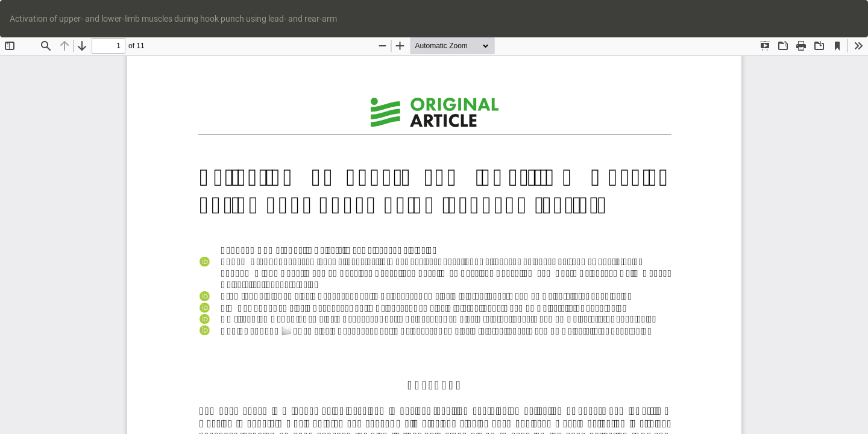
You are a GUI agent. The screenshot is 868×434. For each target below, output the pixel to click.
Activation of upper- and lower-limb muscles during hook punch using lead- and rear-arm (173, 19)
